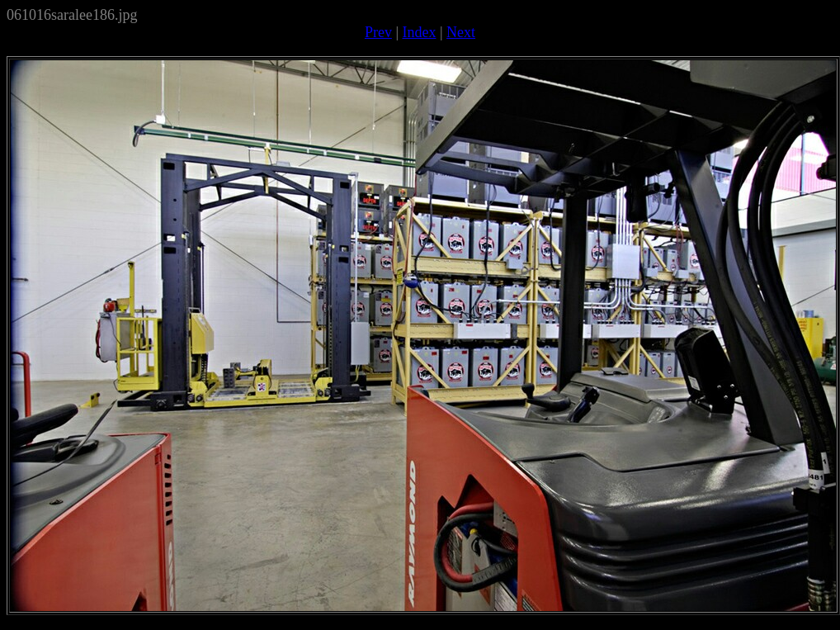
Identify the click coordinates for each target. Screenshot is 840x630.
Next (461, 32)
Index (420, 32)
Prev (378, 32)
